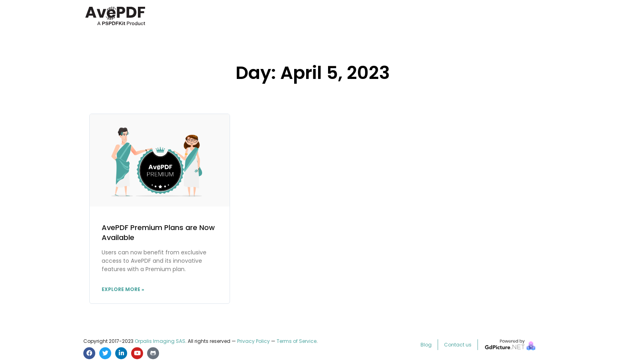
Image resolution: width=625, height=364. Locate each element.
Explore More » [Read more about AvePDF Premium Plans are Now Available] (123, 289)
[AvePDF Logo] (115, 24)
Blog (426, 345)
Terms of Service (297, 341)
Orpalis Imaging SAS (160, 341)
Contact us (458, 345)
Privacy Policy (254, 341)
